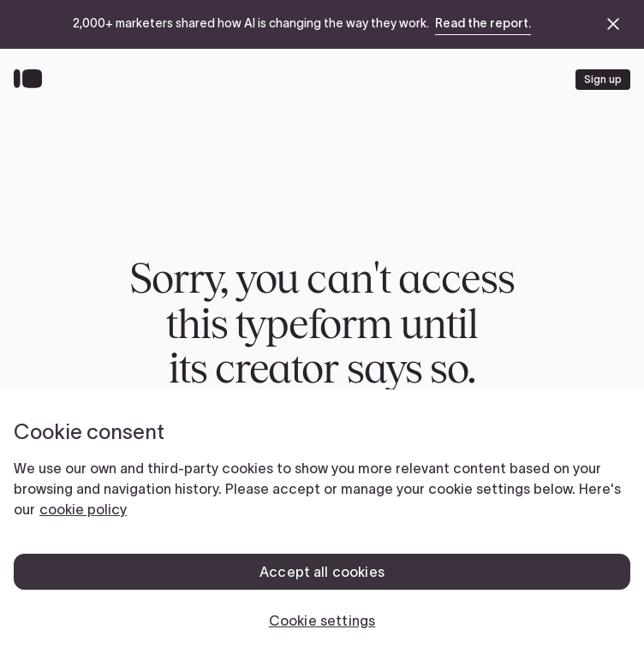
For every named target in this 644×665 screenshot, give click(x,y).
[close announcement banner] (613, 24)
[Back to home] (32, 80)
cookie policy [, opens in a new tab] (83, 509)
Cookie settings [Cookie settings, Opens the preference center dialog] (322, 620)
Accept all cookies (322, 572)
